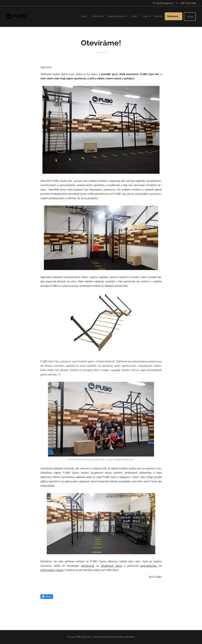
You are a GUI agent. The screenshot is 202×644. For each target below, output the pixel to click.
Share (47, 597)
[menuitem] (79, 16)
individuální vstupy (52, 570)
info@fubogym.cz (164, 3)
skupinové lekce (111, 566)
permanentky (149, 566)
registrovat (88, 566)
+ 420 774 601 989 (188, 3)
